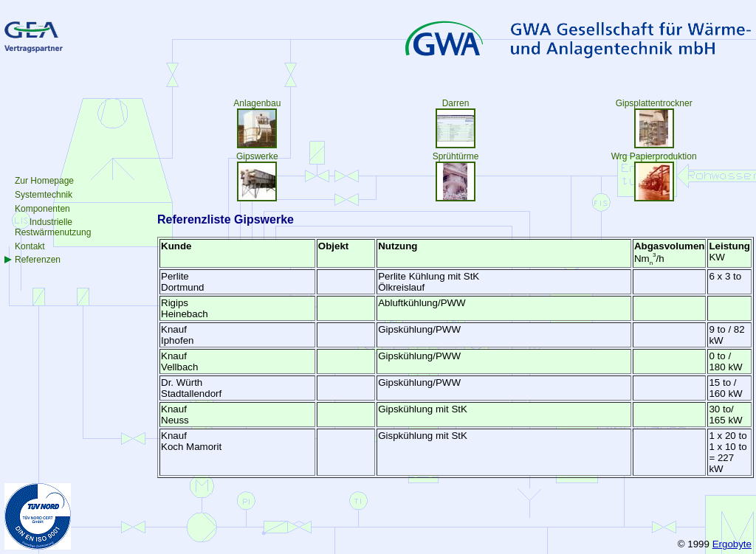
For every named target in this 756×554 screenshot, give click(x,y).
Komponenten (42, 209)
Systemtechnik (44, 195)
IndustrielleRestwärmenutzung (53, 227)
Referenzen (38, 260)
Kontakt (30, 246)
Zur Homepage (44, 181)
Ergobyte (732, 544)
